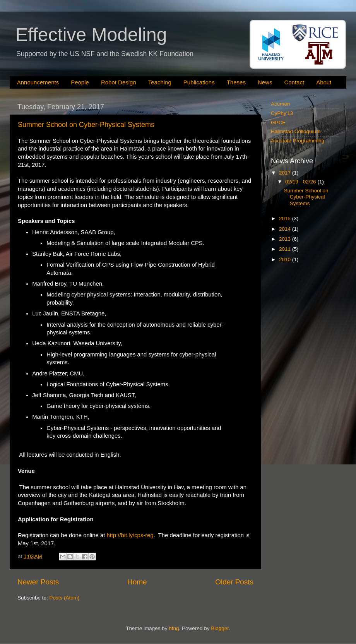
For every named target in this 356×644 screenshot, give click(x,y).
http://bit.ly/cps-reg (130, 535)
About (324, 82)
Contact (294, 82)
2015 (286, 218)
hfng (174, 628)
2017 (286, 173)
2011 (286, 249)
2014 (286, 229)
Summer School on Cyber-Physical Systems (86, 125)
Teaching (160, 82)
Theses (236, 82)
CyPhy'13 (282, 113)
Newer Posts (38, 582)
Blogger (220, 628)
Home (137, 582)
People (80, 82)
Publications (199, 82)
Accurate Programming (298, 141)
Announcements (38, 82)
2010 (286, 259)
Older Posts (234, 582)
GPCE (278, 122)
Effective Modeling (91, 35)
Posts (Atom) (65, 598)
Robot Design (119, 82)
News (265, 82)
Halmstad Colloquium (296, 131)
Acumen (281, 104)
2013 (286, 239)
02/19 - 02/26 (301, 182)
